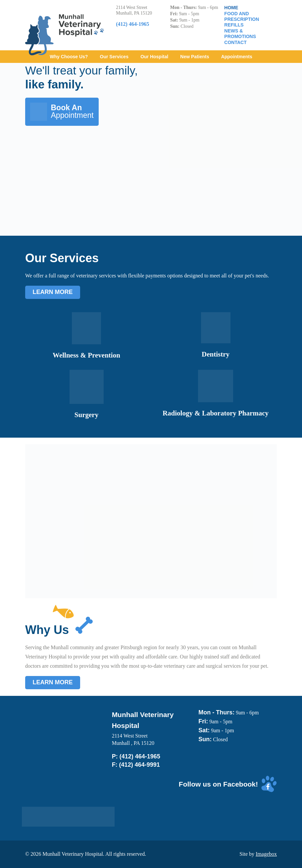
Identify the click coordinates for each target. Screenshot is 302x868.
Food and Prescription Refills (242, 19)
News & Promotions (240, 34)
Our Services (114, 57)
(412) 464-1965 (140, 756)
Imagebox (266, 854)
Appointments (237, 57)
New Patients (195, 57)
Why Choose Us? (69, 57)
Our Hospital (154, 57)
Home (231, 8)
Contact (235, 42)
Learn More (53, 292)
